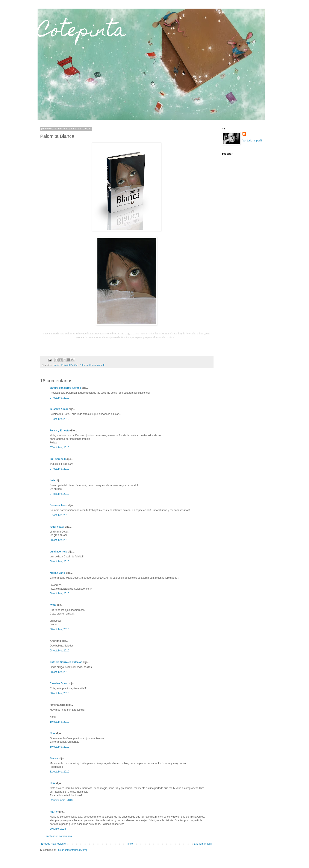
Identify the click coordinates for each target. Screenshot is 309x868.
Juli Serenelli (58, 459)
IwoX (53, 605)
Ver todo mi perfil (252, 141)
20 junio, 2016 (58, 829)
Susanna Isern (59, 505)
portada (101, 365)
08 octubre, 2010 (59, 540)
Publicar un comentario (59, 836)
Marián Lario (57, 573)
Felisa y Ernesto (60, 431)
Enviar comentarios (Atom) (72, 850)
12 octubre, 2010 (59, 772)
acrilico (56, 365)
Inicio (130, 844)
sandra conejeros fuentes (65, 388)
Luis (52, 480)
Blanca (54, 758)
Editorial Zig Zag (70, 365)
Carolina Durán (59, 683)
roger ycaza (57, 527)
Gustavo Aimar (59, 409)
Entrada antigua (203, 844)
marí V (54, 812)
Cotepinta (82, 32)
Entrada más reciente (53, 844)
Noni (53, 733)
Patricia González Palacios (66, 662)
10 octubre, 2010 (59, 722)
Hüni (53, 783)
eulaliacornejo (58, 552)
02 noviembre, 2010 (61, 800)
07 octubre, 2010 (59, 398)
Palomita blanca (88, 365)
